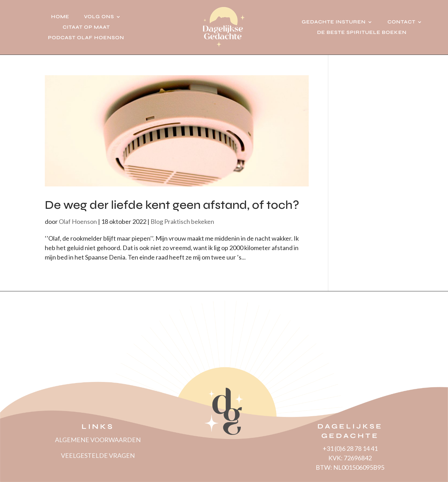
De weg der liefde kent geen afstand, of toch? (172, 205)
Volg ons (99, 17)
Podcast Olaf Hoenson (86, 38)
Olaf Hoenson (78, 221)
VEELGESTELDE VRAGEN (98, 455)
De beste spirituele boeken (362, 33)
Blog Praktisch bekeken (182, 221)
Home (60, 17)
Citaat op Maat (86, 27)
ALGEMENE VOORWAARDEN (98, 440)
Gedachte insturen (334, 22)
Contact (401, 22)
